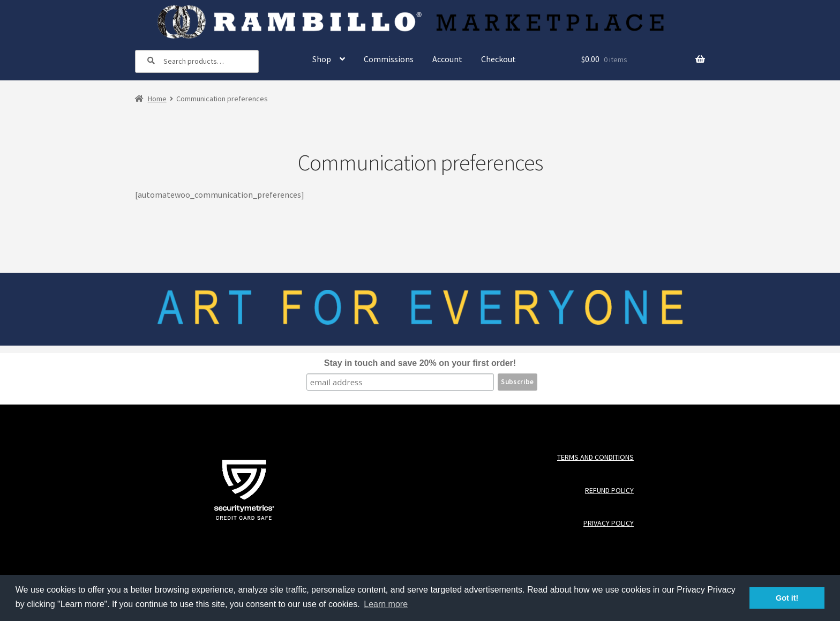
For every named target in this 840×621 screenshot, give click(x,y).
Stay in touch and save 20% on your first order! (420, 363)
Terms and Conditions (595, 457)
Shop (322, 59)
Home (157, 99)
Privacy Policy (609, 523)
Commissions (389, 59)
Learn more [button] (386, 604)
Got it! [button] (787, 598)
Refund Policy (609, 491)
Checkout (498, 59)
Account (447, 59)
